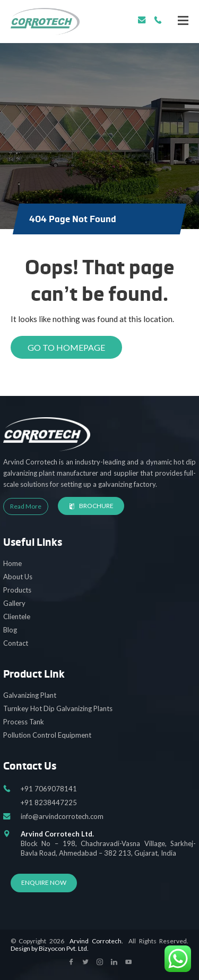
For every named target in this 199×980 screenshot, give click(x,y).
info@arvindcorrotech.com (142, 20)
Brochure (91, 506)
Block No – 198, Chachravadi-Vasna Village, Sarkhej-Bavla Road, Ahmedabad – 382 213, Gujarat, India (109, 843)
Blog (10, 630)
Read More (26, 506)
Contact (16, 643)
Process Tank (24, 722)
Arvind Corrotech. (96, 941)
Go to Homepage (66, 347)
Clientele (17, 616)
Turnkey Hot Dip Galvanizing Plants (58, 708)
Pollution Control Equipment (47, 735)
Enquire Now (44, 882)
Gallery (14, 603)
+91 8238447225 (49, 802)
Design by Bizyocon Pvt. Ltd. (50, 948)
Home (12, 563)
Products (17, 590)
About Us (18, 577)
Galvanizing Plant (30, 695)
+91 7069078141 (158, 20)
